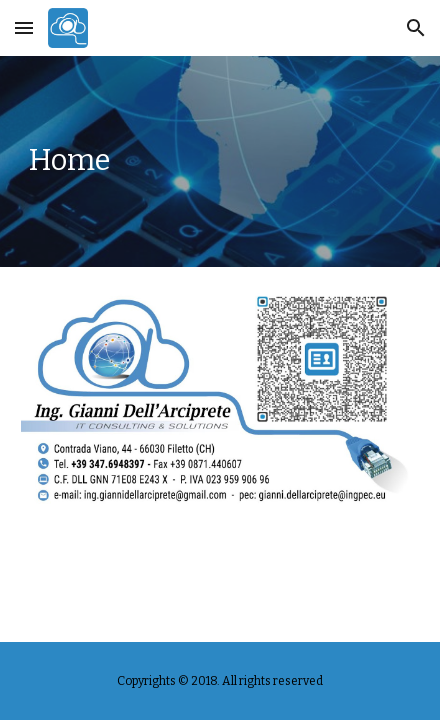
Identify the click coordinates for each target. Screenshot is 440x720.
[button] (24, 27)
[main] (220, 161)
